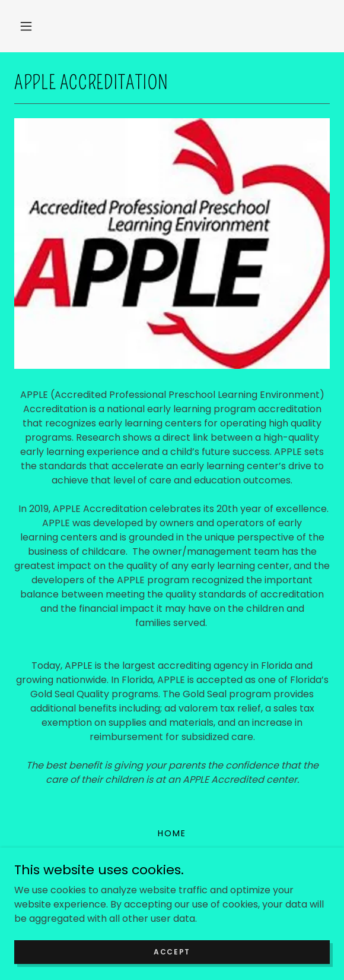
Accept (172, 951)
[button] (26, 26)
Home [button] (172, 833)
